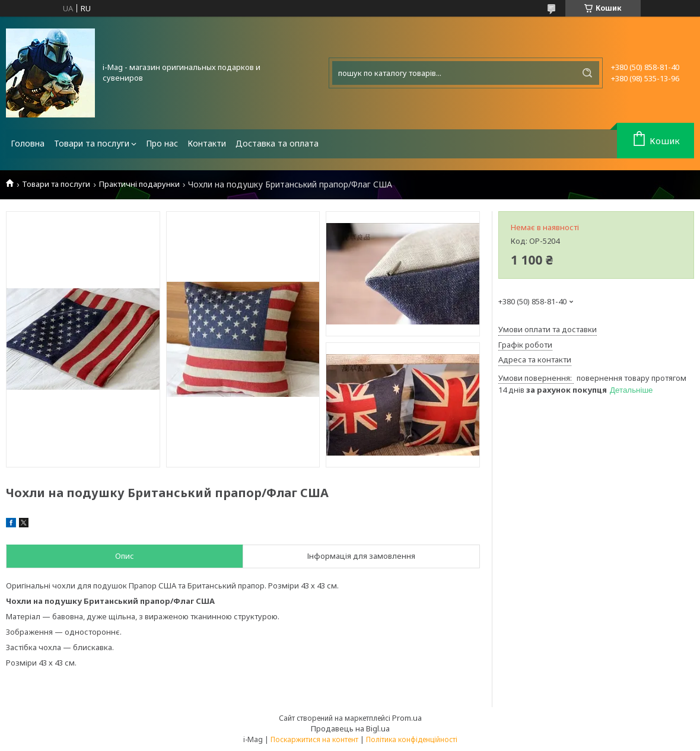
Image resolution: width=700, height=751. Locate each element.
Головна (28, 143)
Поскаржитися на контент (314, 739)
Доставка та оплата (277, 143)
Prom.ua (407, 718)
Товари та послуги (92, 143)
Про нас (162, 143)
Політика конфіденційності (412, 739)
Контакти (207, 143)
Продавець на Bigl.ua (350, 728)
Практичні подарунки (139, 184)
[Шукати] (587, 73)
